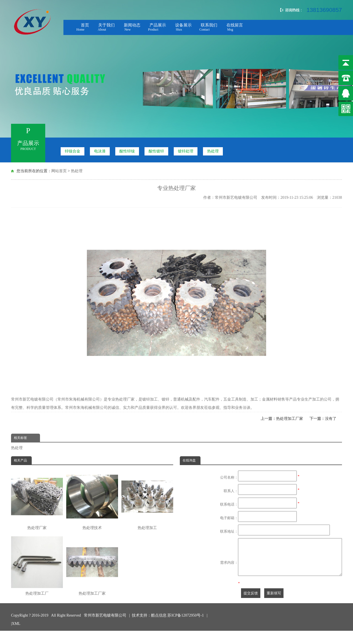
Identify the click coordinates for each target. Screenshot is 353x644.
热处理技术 (92, 500)
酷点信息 (159, 613)
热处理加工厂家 (290, 419)
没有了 (331, 419)
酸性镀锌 (156, 148)
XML (16, 622)
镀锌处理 (186, 148)
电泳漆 (100, 148)
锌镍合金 (73, 148)
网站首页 (59, 170)
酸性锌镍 (127, 148)
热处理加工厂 (37, 566)
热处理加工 (147, 500)
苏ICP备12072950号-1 (186, 613)
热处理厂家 (37, 500)
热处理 (213, 148)
